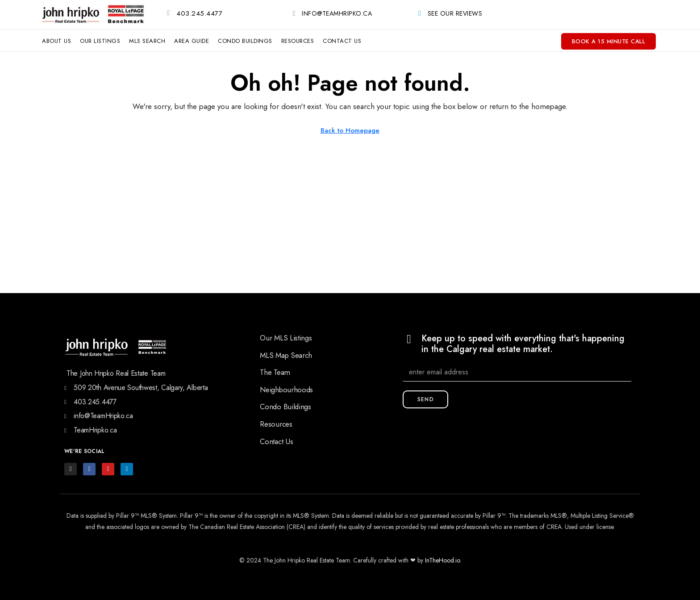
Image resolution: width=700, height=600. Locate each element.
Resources (298, 41)
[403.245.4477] (168, 13)
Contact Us (342, 41)
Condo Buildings (245, 41)
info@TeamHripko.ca (337, 13)
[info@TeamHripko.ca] (294, 13)
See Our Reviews (455, 13)
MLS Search (147, 41)
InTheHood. (440, 560)
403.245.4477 (199, 13)
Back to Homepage (350, 130)
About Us (56, 41)
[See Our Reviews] (420, 13)
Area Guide (192, 41)
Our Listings (100, 41)
